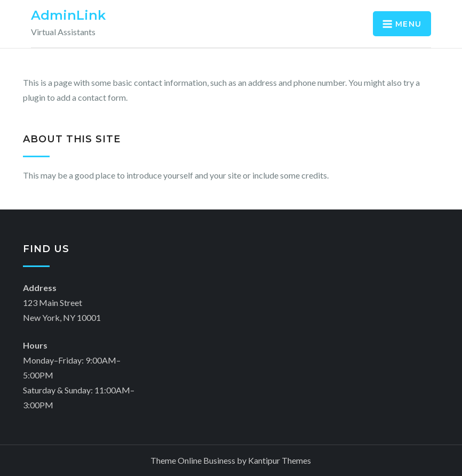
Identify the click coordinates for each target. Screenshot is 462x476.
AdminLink (68, 15)
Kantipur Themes (280, 460)
